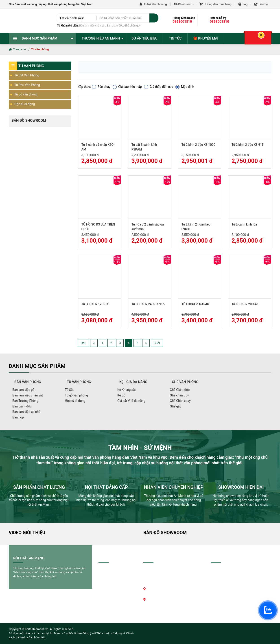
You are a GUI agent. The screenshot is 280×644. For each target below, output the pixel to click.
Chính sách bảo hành (115, 587)
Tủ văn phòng (40, 49)
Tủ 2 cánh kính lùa (244, 224)
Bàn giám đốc (115, 26)
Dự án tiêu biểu (144, 38)
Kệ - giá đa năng (133, 382)
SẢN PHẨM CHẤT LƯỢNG (39, 487)
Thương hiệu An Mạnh (101, 38)
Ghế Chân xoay (180, 401)
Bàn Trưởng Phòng (25, 401)
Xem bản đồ (156, 618)
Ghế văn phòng (185, 382)
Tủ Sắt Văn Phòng (27, 75)
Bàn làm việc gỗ (23, 390)
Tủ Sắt (69, 390)
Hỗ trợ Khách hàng (153, 4)
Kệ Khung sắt (127, 390)
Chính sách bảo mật (114, 604)
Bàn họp (18, 417)
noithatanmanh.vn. (37, 629)
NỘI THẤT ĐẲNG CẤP (106, 487)
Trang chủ (17, 49)
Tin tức (175, 38)
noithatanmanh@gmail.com (166, 612)
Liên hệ (261, 4)
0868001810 (182, 22)
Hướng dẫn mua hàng (215, 4)
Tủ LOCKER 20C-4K (245, 304)
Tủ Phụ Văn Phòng (27, 85)
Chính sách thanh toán (116, 574)
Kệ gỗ (121, 395)
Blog (243, 4)
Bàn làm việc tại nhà (26, 412)
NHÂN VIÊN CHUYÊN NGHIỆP (174, 487)
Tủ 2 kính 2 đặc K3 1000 (198, 145)
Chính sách (183, 4)
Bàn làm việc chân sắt (92, 26)
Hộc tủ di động (25, 104)
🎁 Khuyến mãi (206, 38)
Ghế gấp (176, 406)
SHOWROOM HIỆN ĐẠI (241, 487)
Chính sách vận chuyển (116, 581)
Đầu (84, 343)
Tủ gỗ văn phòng (26, 94)
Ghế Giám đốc (180, 390)
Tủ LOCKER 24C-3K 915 (148, 304)
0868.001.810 (168, 606)
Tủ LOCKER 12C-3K (95, 304)
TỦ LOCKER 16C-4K (195, 304)
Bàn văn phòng (28, 382)
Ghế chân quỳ (132, 26)
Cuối (157, 343)
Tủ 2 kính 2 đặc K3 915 (248, 145)
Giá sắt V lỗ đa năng (131, 401)
